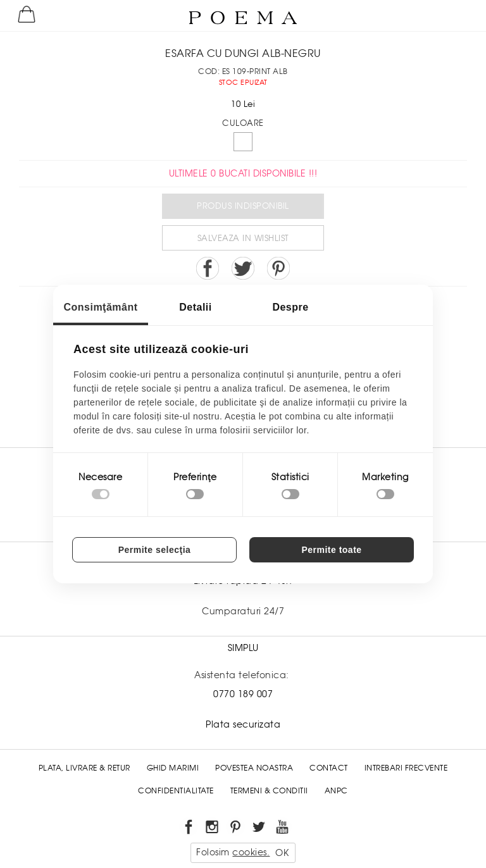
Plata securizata (243, 724)
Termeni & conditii (269, 791)
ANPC (336, 791)
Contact (329, 768)
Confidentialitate (176, 791)
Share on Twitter (243, 268)
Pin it (278, 268)
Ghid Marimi (173, 768)
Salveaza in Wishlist (243, 238)
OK (282, 853)
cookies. (251, 852)
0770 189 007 (243, 694)
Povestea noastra (254, 768)
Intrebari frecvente (406, 768)
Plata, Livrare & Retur (84, 768)
